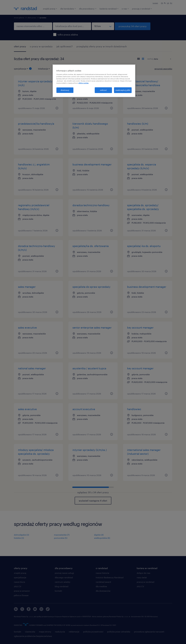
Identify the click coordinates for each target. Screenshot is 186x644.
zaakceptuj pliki (123, 90)
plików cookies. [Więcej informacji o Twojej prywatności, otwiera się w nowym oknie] (84, 83)
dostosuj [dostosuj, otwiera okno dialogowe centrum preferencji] (65, 90)
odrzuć (103, 90)
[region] (94, 81)
